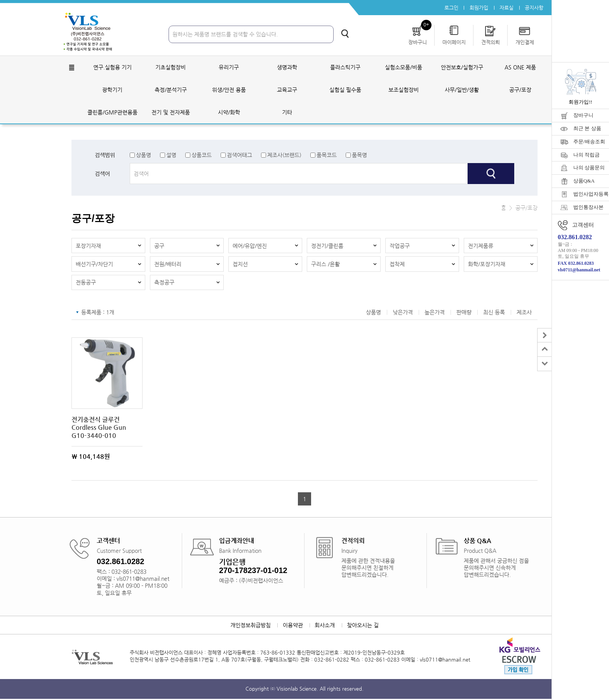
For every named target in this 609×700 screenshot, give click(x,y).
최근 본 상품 (587, 128)
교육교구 (287, 90)
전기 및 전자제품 (171, 113)
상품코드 (202, 155)
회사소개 (325, 626)
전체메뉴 (71, 68)
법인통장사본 (588, 207)
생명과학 (287, 68)
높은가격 (435, 313)
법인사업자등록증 (591, 194)
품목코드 (327, 155)
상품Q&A (584, 181)
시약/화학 (229, 113)
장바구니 (583, 115)
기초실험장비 (171, 68)
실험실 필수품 (345, 90)
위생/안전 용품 (229, 90)
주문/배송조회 (589, 142)
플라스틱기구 (345, 68)
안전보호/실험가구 (462, 68)
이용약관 (292, 626)
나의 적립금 (586, 155)
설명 (171, 155)
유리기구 (229, 68)
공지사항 (534, 8)
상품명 (144, 155)
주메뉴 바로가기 (0, 0)
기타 (287, 113)
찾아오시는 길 (364, 626)
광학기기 (112, 90)
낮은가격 (403, 313)
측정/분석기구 (171, 90)
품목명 (359, 155)
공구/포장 (520, 90)
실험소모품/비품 (404, 68)
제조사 (524, 313)
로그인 (450, 8)
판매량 (464, 313)
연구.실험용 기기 (112, 68)
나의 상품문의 (589, 168)
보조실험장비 (404, 90)
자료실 (506, 8)
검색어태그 (239, 155)
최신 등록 (494, 313)
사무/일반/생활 (462, 90)
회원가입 (478, 8)
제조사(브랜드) (284, 155)
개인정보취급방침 (250, 626)
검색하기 (345, 34)
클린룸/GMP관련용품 (112, 113)
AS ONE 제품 (520, 68)
